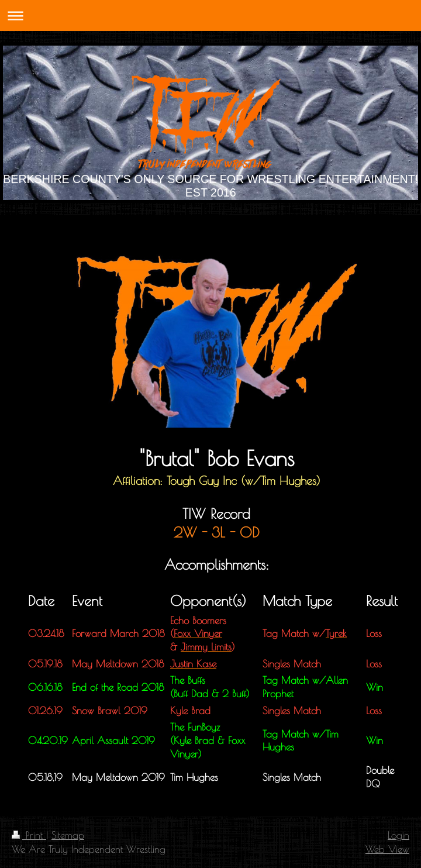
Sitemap (68, 835)
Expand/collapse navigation (210, 15)
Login (398, 835)
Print (29, 835)
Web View (387, 849)
